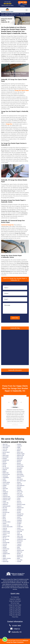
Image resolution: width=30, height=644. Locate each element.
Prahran (19, 498)
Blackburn (5, 463)
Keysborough (5, 562)
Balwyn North (6, 455)
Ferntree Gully (6, 525)
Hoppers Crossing (7, 558)
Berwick (4, 462)
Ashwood (5, 451)
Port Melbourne (20, 497)
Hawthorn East (6, 549)
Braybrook (5, 470)
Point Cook (19, 493)
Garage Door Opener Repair (15, 605)
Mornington (19, 471)
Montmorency (20, 465)
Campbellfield (6, 478)
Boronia (4, 465)
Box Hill (4, 467)
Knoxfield (19, 444)
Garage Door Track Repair (15, 607)
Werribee (19, 554)
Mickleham (19, 460)
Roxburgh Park (20, 514)
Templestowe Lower (22, 539)
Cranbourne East (6, 497)
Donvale (4, 514)
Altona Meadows (6, 446)
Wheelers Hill (20, 555)
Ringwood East (20, 508)
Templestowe (20, 538)
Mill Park (19, 462)
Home (2, 14)
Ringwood (19, 506)
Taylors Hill (19, 535)
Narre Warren (20, 479)
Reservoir (19, 501)
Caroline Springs (6, 482)
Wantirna (19, 549)
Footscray (5, 528)
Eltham (4, 517)
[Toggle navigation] (27, 10)
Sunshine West (20, 530)
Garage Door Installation (15, 599)
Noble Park (19, 484)
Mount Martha (20, 474)
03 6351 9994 (23, 2)
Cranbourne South (7, 498)
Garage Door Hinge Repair (15, 609)
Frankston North (6, 531)
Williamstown (20, 557)
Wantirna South (20, 550)
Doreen (4, 516)
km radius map (15, 347)
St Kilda (19, 525)
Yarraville (19, 562)
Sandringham (20, 516)
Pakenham (19, 490)
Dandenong (5, 505)
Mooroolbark (20, 468)
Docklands (5, 509)
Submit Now (15, 318)
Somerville (19, 519)
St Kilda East (20, 527)
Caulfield (4, 486)
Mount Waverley (21, 476)
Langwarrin (19, 446)
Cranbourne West (6, 500)
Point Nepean (20, 495)
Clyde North (5, 489)
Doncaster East (6, 512)
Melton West (20, 459)
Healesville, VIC (17, 632)
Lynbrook (19, 449)
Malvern (19, 451)
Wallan (18, 547)
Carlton (4, 479)
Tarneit (18, 533)
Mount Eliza (20, 473)
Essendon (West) (7, 522)
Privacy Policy (15, 617)
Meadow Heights (21, 454)
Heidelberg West (6, 554)
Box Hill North (6, 468)
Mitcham (19, 463)
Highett (4, 555)
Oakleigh (19, 489)
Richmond (19, 503)
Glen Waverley (6, 539)
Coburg (4, 490)
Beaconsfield (5, 457)
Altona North (5, 447)
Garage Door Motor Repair (15, 611)
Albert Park (5, 444)
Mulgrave (19, 478)
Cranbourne (5, 495)
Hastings (5, 547)
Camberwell (5, 476)
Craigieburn (5, 493)
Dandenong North (6, 506)
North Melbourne (21, 486)
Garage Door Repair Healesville (12, 14)
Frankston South (6, 533)
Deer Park (5, 508)
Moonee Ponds (20, 467)
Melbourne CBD (20, 455)
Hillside (4, 557)
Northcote (19, 487)
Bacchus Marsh (6, 452)
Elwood (4, 519)
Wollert (19, 558)
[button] (10, 402)
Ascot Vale (5, 449)
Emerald (4, 520)
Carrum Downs (6, 484)
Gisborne (5, 535)
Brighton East (6, 473)
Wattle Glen (20, 552)
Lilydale (19, 447)
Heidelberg (5, 552)
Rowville (19, 512)
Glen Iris (4, 538)
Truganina (19, 544)
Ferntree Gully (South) (8, 527)
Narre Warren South (21, 481)
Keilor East (5, 560)
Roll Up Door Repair (15, 603)
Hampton (5, 546)
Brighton (4, 471)
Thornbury (19, 543)
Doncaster (5, 511)
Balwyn (4, 454)
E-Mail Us (17, 629)
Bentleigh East (6, 460)
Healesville (5, 550)
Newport (19, 482)
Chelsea (4, 487)
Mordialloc (19, 470)
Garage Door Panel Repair (15, 613)
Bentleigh (5, 459)
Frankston (5, 530)
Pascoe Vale (20, 492)
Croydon (4, 501)
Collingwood (5, 492)
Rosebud (19, 511)
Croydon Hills (5, 503)
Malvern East (20, 452)
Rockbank (19, 509)
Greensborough (6, 543)
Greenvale (5, 544)
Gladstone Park (6, 536)
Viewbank (19, 546)
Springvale (19, 522)
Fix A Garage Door (15, 597)
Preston (19, 500)
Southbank (19, 520)
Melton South (20, 457)
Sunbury (19, 528)
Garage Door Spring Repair (15, 601)
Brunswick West (6, 474)
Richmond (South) (21, 505)
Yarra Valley (20, 560)
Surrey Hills (20, 531)
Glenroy (4, 541)
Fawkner (4, 524)
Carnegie (5, 481)
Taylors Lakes (20, 536)
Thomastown (20, 541)
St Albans (19, 524)
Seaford (19, 517)
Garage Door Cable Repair (15, 615)
